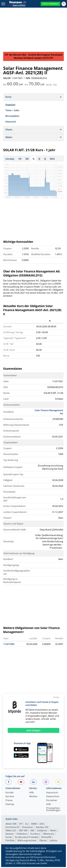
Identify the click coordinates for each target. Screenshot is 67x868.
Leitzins (54, 842)
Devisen (10, 835)
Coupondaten (10, 444)
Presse (9, 802)
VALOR (7, 78)
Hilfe (32, 794)
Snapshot (10, 105)
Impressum (52, 794)
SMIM (34, 825)
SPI (21, 825)
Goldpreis (42, 832)
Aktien (53, 832)
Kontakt (10, 794)
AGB (48, 805)
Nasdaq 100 (42, 828)
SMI (32, 832)
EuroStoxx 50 (12, 828)
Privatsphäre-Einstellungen (53, 810)
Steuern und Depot (13, 525)
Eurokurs (35, 835)
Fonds (9, 838)
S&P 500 (23, 832)
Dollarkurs (22, 835)
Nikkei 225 (11, 832)
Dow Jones (27, 828)
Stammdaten (10, 376)
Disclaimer (52, 802)
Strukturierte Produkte (27, 838)
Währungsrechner (27, 842)
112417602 (9, 645)
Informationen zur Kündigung (19, 554)
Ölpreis (43, 842)
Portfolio (10, 842)
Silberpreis (48, 835)
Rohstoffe (46, 838)
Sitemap (10, 805)
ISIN (28, 78)
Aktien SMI (11, 825)
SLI (27, 825)
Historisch (11, 122)
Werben (33, 798)
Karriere (10, 798)
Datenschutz (53, 798)
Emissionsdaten (12, 406)
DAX (42, 825)
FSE (38, 357)
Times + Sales (12, 110)
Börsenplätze (12, 116)
